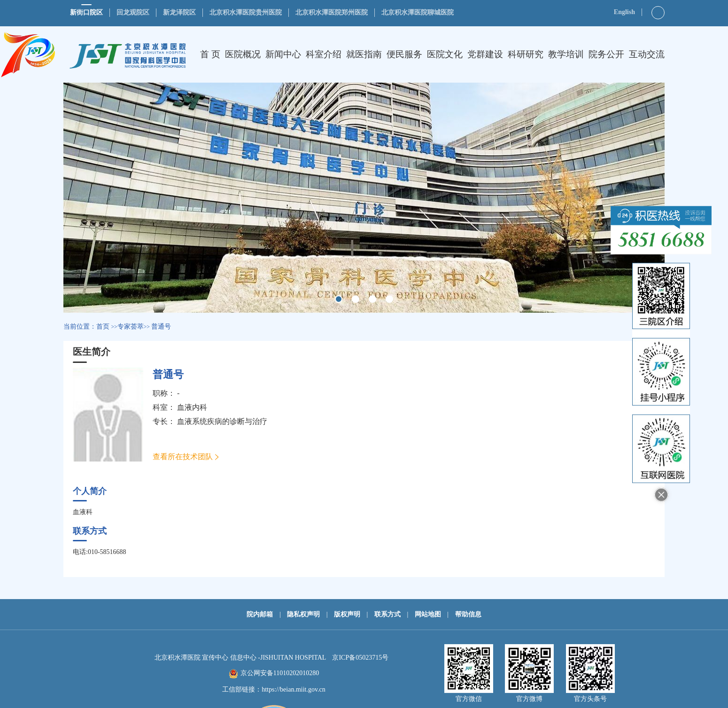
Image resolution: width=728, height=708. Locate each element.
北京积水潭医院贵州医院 (246, 12)
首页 (103, 327)
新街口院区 (86, 12)
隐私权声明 (303, 614)
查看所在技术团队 (183, 457)
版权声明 (347, 614)
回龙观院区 (133, 12)
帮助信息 (468, 614)
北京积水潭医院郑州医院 (332, 12)
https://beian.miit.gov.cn (294, 689)
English (624, 12)
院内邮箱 (260, 614)
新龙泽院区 (179, 12)
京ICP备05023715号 (360, 658)
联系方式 (387, 614)
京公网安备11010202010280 (280, 673)
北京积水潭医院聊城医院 (418, 12)
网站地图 (428, 614)
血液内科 (192, 407)
